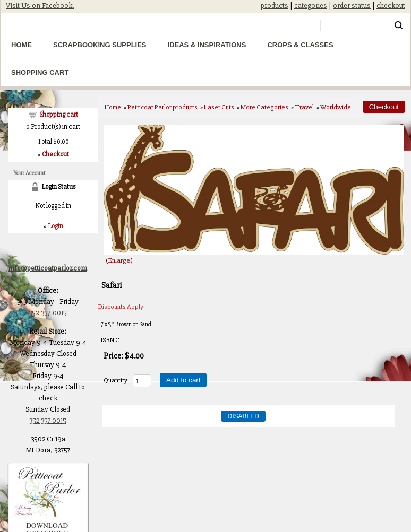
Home (22, 45)
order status (352, 6)
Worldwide (336, 107)
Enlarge (119, 260)
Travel (304, 107)
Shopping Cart (40, 72)
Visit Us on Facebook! (40, 6)
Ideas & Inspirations (207, 45)
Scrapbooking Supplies (100, 45)
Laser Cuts (219, 107)
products (275, 6)
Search (399, 25)
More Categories (264, 107)
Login (55, 226)
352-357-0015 (48, 313)
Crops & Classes (300, 45)
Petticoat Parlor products (162, 107)
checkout (391, 6)
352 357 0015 (48, 420)
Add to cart (183, 380)
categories (311, 6)
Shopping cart (59, 115)
